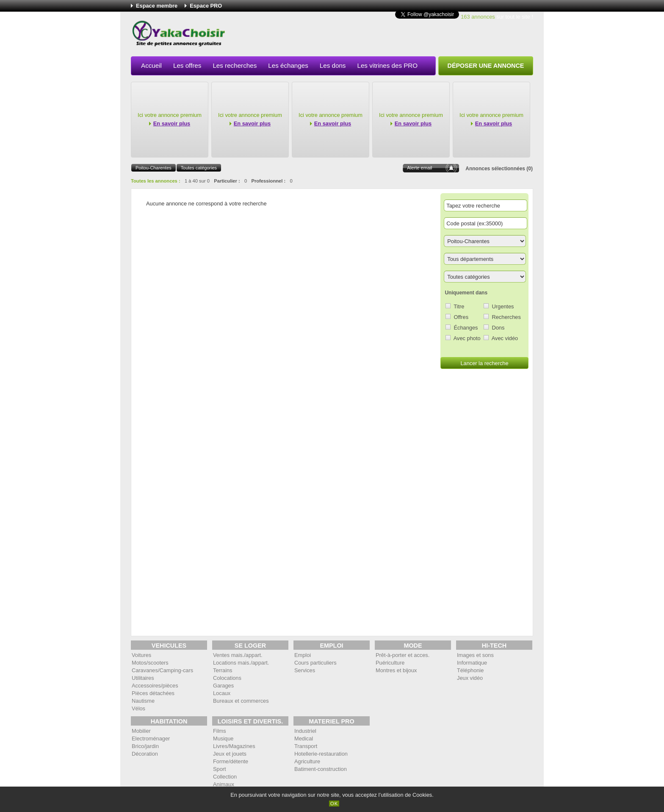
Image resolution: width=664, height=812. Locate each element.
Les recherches (235, 65)
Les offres (187, 65)
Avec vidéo (505, 338)
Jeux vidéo (470, 678)
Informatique (472, 663)
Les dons (333, 65)
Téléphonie (470, 670)
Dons (498, 328)
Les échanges (288, 65)
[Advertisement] (379, 36)
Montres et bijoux (396, 670)
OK (334, 804)
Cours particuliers (315, 663)
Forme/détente (231, 761)
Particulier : (227, 181)
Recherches (506, 317)
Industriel (305, 731)
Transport (306, 746)
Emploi (303, 655)
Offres (461, 317)
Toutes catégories (199, 168)
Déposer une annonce (486, 66)
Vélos (138, 708)
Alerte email (419, 168)
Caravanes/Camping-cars (162, 670)
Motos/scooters (150, 663)
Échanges (466, 328)
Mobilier (141, 731)
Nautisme (143, 701)
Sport (220, 769)
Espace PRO (206, 6)
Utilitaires (143, 678)
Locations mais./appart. (241, 663)
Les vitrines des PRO (387, 65)
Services (305, 670)
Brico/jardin (145, 746)
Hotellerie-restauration (321, 754)
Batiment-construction (321, 769)
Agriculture (307, 761)
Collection (225, 777)
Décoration (145, 754)
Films (220, 731)
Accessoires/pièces (155, 686)
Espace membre (157, 6)
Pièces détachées (153, 693)
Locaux (222, 693)
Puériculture (390, 663)
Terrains (223, 670)
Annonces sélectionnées (495, 169)
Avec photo (467, 338)
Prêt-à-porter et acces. (403, 655)
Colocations (227, 678)
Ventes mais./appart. (238, 655)
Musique (223, 739)
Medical (304, 739)
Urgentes (503, 306)
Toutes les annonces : (156, 181)
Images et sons (475, 655)
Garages (223, 686)
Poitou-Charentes (154, 168)
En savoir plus (172, 123)
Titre (459, 306)
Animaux (224, 784)
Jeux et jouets (230, 754)
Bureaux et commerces (241, 701)
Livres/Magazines (234, 746)
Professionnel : (268, 181)
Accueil (151, 65)
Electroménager (151, 739)
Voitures (141, 655)
